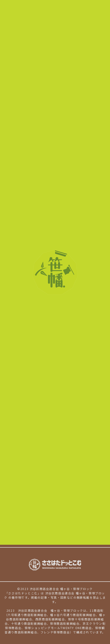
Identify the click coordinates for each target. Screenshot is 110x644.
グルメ (32, 464)
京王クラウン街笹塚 (44, 504)
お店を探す (14, 464)
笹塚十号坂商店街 (65, 491)
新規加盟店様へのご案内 (69, 531)
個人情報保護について (20, 542)
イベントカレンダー (35, 524)
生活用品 (34, 470)
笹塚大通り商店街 (72, 498)
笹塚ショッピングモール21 (50, 510)
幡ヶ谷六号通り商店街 (46, 485)
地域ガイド (65, 524)
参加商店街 (14, 479)
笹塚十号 (75, 619)
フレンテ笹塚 (76, 517)
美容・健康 (52, 464)
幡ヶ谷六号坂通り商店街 (47, 479)
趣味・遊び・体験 (80, 464)
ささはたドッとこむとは (24, 531)
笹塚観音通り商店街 (44, 517)
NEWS (9, 524)
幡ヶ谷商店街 (80, 485)
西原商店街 (36, 491)
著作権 (49, 542)
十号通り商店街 (40, 498)
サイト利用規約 (73, 542)
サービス (53, 470)
